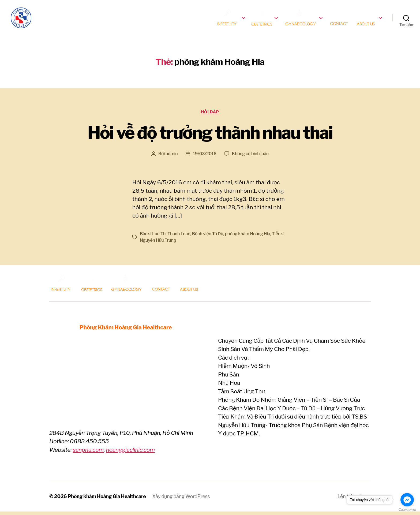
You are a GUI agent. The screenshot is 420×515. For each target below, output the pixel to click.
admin (172, 157)
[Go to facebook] (407, 500)
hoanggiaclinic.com (130, 453)
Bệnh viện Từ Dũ (208, 237)
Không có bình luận (250, 157)
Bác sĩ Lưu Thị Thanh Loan (165, 237)
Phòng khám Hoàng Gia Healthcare (107, 500)
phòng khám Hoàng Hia (248, 237)
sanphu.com (88, 453)
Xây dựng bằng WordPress (181, 500)
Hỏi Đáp (210, 115)
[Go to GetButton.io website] (407, 510)
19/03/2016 (205, 157)
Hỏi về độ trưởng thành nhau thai (210, 136)
